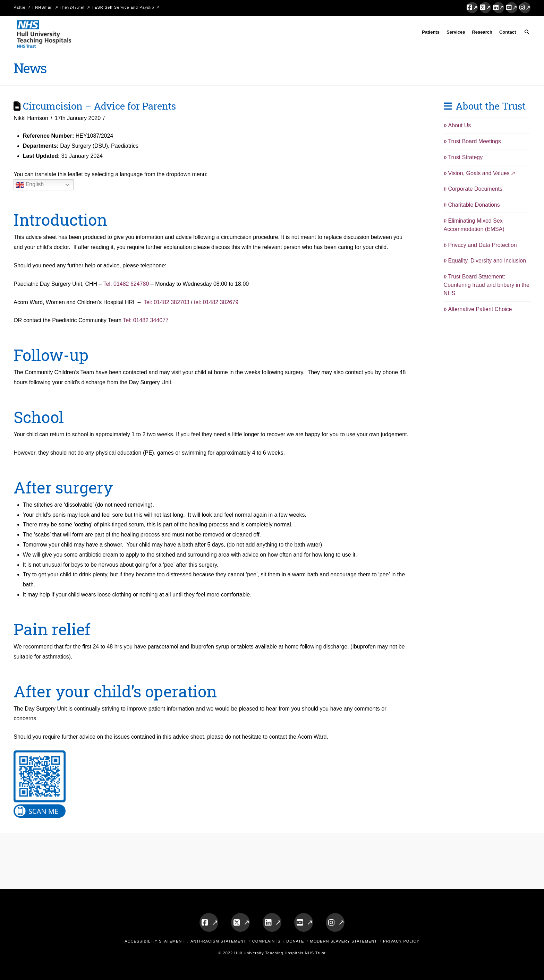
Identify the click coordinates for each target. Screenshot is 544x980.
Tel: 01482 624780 (126, 284)
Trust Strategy (463, 157)
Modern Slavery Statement (343, 941)
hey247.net (74, 7)
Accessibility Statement (155, 941)
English (30, 185)
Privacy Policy (401, 941)
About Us (457, 125)
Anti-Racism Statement (218, 941)
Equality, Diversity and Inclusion (485, 261)
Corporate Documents (473, 189)
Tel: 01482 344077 (146, 320)
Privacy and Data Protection (480, 245)
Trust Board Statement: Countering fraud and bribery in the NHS (487, 285)
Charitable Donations (472, 205)
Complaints (266, 941)
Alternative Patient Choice (478, 309)
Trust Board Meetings (472, 141)
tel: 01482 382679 (216, 302)
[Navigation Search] (525, 33)
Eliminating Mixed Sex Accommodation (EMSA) (474, 225)
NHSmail (44, 7)
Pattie (19, 7)
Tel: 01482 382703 (167, 302)
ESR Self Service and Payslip (124, 7)
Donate (295, 941)
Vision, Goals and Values (477, 173)
